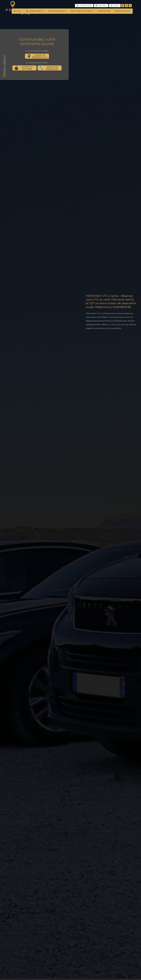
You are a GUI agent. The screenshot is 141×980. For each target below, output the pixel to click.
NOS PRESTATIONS (58, 11)
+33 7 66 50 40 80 (84, 6)
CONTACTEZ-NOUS (123, 11)
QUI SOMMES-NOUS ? (35, 11)
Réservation (101, 6)
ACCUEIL (18, 11)
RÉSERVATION (104, 11)
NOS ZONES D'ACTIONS (82, 11)
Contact (115, 6)
